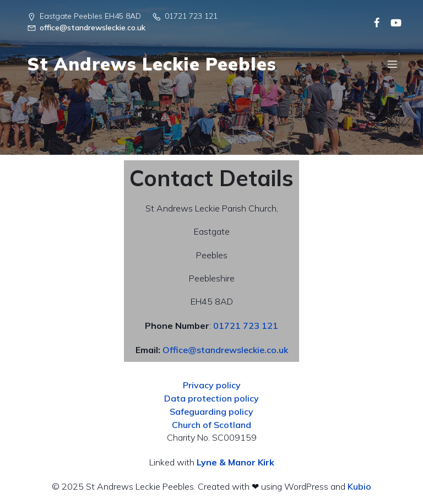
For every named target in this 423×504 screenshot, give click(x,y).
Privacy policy (212, 385)
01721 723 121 (246, 326)
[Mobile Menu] (392, 64)
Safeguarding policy (211, 411)
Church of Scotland (211, 425)
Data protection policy (211, 398)
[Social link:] (373, 22)
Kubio (359, 486)
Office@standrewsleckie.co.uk (225, 350)
